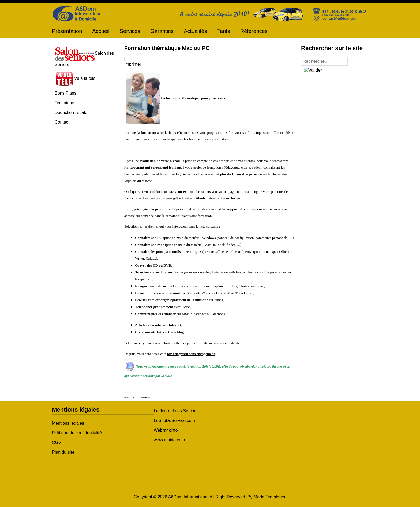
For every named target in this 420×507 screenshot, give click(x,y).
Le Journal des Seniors (176, 411)
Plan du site (63, 452)
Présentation (67, 31)
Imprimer (133, 64)
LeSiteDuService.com (174, 421)
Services (130, 31)
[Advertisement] (85, 213)
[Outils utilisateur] (127, 59)
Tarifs (224, 31)
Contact (62, 122)
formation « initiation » (159, 133)
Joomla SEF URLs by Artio (137, 397)
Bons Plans (65, 93)
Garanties (162, 31)
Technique (64, 103)
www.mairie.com (169, 440)
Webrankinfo (166, 430)
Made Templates (269, 497)
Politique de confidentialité (77, 433)
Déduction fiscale (71, 112)
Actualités (195, 31)
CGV (57, 443)
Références (254, 31)
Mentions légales (68, 423)
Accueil (101, 31)
